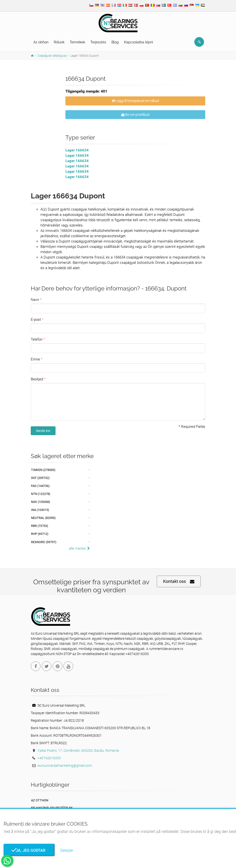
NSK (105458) (41, 502)
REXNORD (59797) (44, 542)
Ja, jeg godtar (29, 850)
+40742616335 (49, 758)
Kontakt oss (179, 582)
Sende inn (43, 431)
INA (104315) (40, 510)
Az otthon (41, 42)
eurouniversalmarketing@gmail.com (65, 766)
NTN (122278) (41, 494)
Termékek (77, 42)
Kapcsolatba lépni (138, 42)
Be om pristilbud (135, 115)
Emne (35, 359)
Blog (115, 42)
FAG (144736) (40, 486)
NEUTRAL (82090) (43, 518)
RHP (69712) (40, 534)
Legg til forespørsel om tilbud (135, 101)
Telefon (37, 339)
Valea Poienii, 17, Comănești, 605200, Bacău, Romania (78, 751)
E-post (36, 320)
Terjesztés (98, 42)
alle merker (79, 548)
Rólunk (59, 42)
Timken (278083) (43, 470)
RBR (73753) (40, 526)
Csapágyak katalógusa (52, 56)
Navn (35, 300)
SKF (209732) (40, 478)
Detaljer (67, 850)
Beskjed (37, 379)
